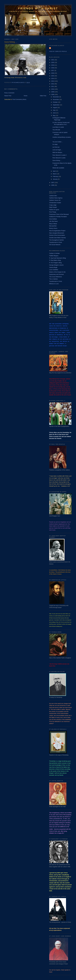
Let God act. (56, 147)
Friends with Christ (38, 8)
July (54, 110)
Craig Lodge (53, 205)
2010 (53, 89)
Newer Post (8, 96)
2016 (53, 73)
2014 (53, 78)
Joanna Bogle (53, 267)
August (55, 107)
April (54, 171)
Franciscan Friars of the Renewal (59, 214)
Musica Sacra (53, 228)
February (56, 176)
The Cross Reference (56, 277)
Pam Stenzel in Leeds (59, 158)
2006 (53, 185)
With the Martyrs (57, 152)
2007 (53, 183)
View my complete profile (58, 51)
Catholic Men (53, 196)
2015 (53, 76)
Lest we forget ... (57, 150)
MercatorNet (53, 226)
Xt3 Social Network (55, 245)
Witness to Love (54, 284)
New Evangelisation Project (57, 231)
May (54, 115)
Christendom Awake (55, 203)
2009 (53, 92)
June (55, 113)
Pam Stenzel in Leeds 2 (59, 155)
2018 (53, 68)
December (56, 97)
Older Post (43, 96)
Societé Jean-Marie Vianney (57, 238)
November (56, 99)
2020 (53, 62)
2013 (53, 81)
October (55, 102)
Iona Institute (53, 219)
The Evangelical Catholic (56, 240)
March (55, 174)
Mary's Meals (53, 224)
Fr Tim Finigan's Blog (55, 263)
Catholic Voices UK (55, 200)
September (56, 105)
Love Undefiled (54, 270)
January (55, 179)
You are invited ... (58, 142)
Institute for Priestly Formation (58, 217)
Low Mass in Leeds (58, 127)
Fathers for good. (54, 210)
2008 (53, 94)
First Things (53, 212)
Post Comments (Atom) (19, 99)
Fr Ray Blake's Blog (55, 260)
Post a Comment (9, 93)
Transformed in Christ (56, 242)
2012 (53, 84)
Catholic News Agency (56, 198)
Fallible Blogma (54, 256)
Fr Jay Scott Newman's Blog (58, 258)
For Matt (55, 144)
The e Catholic (53, 279)
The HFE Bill (56, 130)
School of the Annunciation (57, 235)
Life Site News (53, 221)
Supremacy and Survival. (57, 274)
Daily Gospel (53, 207)
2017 (53, 70)
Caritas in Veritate (54, 253)
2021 (53, 60)
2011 (53, 86)
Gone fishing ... (57, 160)
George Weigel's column (56, 265)
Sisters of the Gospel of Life (57, 272)
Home (26, 96)
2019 (53, 65)
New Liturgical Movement (57, 233)
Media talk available (58, 168)
